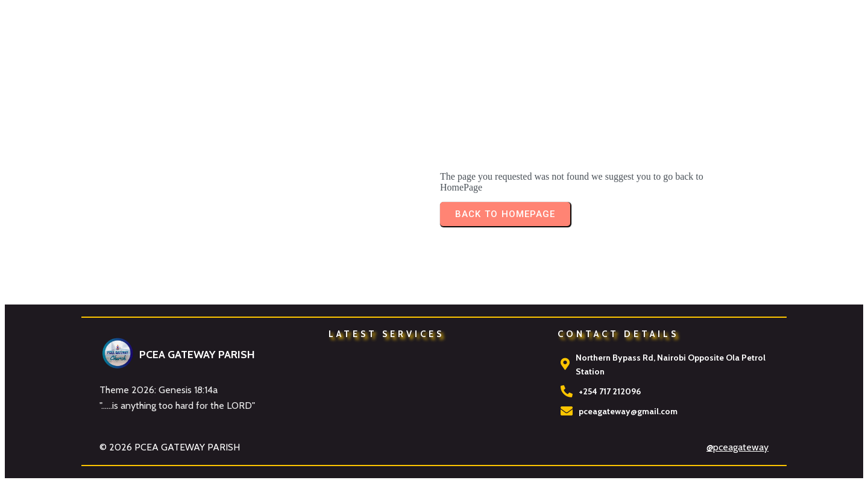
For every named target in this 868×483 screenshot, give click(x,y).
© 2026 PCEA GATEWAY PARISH (170, 447)
